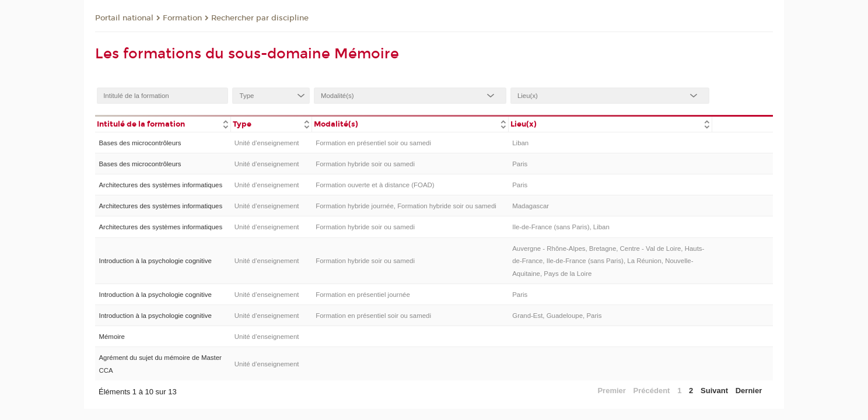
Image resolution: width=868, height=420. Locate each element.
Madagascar (531, 206)
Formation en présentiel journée (363, 295)
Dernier (749, 391)
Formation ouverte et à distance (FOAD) (375, 185)
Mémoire (112, 337)
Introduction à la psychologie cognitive (155, 261)
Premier (611, 391)
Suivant (714, 391)
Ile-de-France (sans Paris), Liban (561, 227)
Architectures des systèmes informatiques (160, 185)
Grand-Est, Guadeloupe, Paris (557, 316)
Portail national (124, 18)
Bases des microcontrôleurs (140, 143)
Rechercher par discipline (260, 18)
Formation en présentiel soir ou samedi (373, 143)
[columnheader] (163, 123)
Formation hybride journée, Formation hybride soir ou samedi (406, 206)
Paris (520, 164)
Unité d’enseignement (267, 143)
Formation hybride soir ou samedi (365, 164)
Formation (182, 18)
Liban (520, 143)
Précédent (652, 391)
